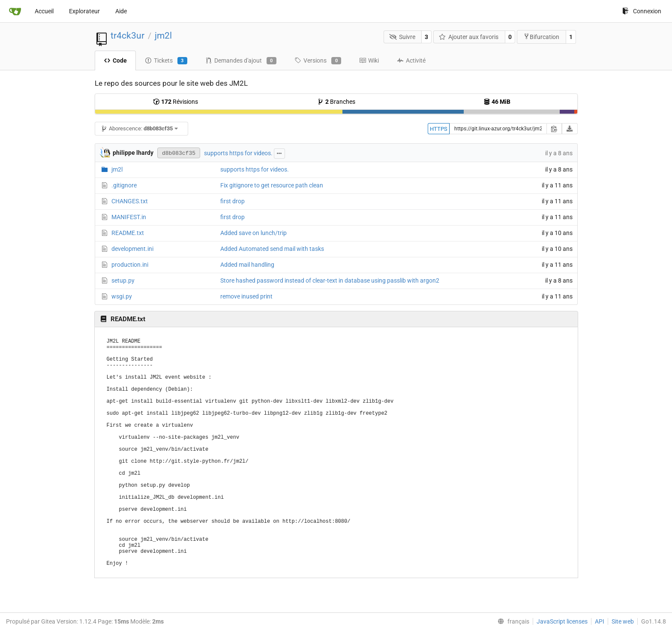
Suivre (402, 37)
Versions (318, 61)
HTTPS (439, 129)
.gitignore (124, 185)
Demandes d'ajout (241, 61)
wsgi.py (122, 296)
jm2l (163, 36)
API (600, 621)
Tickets (166, 61)
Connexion (642, 11)
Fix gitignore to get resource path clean (272, 185)
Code (115, 60)
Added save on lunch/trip (253, 233)
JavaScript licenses (562, 621)
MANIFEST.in (129, 217)
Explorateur (84, 11)
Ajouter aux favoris (469, 37)
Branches (336, 102)
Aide (121, 11)
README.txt (128, 233)
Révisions (175, 102)
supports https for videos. (238, 153)
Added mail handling (247, 265)
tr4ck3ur (127, 36)
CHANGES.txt (130, 201)
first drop (232, 201)
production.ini (130, 265)
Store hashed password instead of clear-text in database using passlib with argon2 (330, 280)
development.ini (132, 249)
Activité (411, 60)
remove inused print (246, 296)
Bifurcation (541, 37)
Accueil (44, 11)
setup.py (123, 280)
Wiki (369, 60)
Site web (623, 621)
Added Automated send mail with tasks (272, 249)
